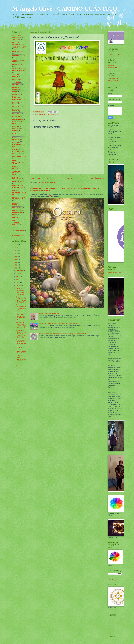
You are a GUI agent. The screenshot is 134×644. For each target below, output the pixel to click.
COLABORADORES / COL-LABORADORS (19, 70)
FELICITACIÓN (17, 116)
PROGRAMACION (18, 182)
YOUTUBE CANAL (18, 230)
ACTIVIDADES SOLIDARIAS (17, 36)
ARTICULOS (16, 40)
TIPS (14, 227)
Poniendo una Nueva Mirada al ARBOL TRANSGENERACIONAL (21, 334)
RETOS (15, 215)
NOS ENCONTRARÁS (19, 156)
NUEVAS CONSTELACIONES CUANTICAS (19, 162)
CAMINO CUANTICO (114, 55)
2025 (16, 247)
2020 (16, 262)
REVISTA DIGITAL (18, 218)
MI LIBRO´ (16, 149)
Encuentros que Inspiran (17, 103)
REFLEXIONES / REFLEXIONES (18, 211)
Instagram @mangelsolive (112, 67)
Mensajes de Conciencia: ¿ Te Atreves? (21, 292)
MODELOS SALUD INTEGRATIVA (18, 153)
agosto (18, 276)
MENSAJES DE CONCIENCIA (48, 115)
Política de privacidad (114, 273)
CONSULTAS (16, 85)
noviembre (20, 271)
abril (18, 279)
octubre (19, 273)
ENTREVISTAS (17, 107)
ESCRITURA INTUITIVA (16, 110)
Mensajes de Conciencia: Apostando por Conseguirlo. (21, 325)
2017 (16, 365)
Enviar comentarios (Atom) (47, 183)
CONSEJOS (16, 82)
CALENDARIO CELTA (19, 47)
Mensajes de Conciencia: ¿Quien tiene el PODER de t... (21, 316)
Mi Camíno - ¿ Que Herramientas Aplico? (21, 358)
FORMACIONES (18, 119)
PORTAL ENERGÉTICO (17, 178)
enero (18, 288)
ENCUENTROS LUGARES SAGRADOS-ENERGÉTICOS (17, 97)
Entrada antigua (97, 178)
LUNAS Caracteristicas (17, 134)
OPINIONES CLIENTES (16, 168)
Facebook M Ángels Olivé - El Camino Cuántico (114, 80)
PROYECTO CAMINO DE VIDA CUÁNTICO (19, 198)
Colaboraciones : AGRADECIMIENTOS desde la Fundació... (21, 300)
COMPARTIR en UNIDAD (17, 76)
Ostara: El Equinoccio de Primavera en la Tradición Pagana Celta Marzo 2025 (63, 334)
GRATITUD (16, 126)
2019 (16, 265)
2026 (16, 244)
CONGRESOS (17, 79)
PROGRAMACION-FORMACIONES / (18, 187)
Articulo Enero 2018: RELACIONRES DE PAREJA (21, 350)
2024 (16, 250)
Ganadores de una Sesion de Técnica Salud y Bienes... (21, 307)
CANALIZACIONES (18, 51)
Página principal (113, 579)
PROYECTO (16, 190)
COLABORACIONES (19, 65)
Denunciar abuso (19, 236)
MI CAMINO (16, 142)
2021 (16, 259)
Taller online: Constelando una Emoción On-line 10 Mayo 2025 (58, 324)
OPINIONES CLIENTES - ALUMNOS (16, 173)
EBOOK (15, 92)
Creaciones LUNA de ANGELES (19, 88)
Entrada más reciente (40, 178)
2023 (16, 253)
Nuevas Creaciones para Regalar (49, 313)
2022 (16, 256)
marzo (18, 282)
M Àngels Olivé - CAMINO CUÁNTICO (65, 9)
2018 (16, 268)
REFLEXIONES (17, 208)
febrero (19, 285)
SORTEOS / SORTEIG (16, 224)
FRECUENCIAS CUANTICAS (17, 123)
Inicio (69, 178)
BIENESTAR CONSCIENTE (17, 44)
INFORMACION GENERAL (17, 130)
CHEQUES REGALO (19, 56)
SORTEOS (16, 220)
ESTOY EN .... (17, 114)
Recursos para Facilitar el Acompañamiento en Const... (21, 343)
